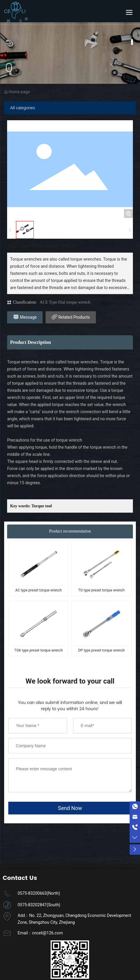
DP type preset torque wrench (101, 650)
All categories (22, 108)
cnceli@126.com (47, 933)
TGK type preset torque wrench (38, 650)
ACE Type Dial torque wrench (65, 302)
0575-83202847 (32, 905)
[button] (132, 42)
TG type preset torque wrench (101, 590)
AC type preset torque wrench (39, 590)
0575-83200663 (32, 893)
